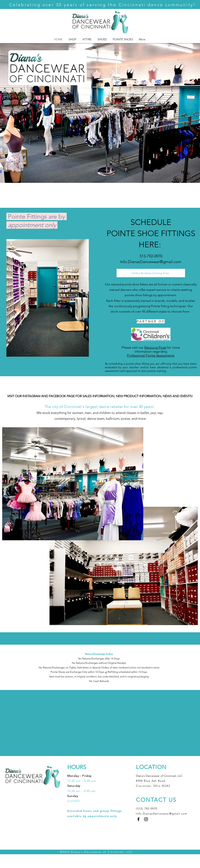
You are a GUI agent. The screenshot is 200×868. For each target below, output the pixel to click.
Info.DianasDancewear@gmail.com (151, 262)
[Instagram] (146, 819)
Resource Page (155, 347)
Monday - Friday (79, 776)
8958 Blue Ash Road (151, 781)
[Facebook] (138, 819)
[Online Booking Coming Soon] (151, 273)
